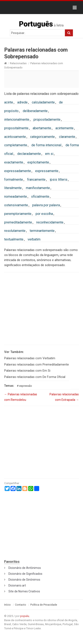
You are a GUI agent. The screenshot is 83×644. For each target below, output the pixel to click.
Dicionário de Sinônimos (24, 580)
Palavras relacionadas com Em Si (27, 371)
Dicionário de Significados (25, 574)
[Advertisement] (41, 79)
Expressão (26, 386)
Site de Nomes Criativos (24, 591)
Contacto (21, 605)
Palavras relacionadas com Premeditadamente (37, 364)
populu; (25, 616)
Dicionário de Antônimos (25, 568)
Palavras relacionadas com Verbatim (30, 358)
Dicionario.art (17, 585)
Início (7, 605)
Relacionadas (18, 63)
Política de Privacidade (44, 605)
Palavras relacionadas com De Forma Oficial (35, 377)
